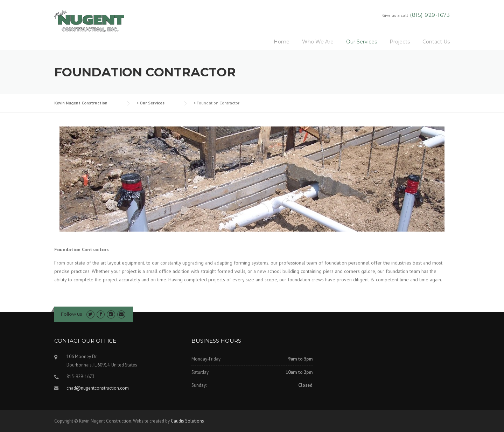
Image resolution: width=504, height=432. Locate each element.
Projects (400, 42)
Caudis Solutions (187, 421)
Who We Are (318, 42)
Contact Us (436, 42)
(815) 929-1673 (430, 15)
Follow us (71, 314)
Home (282, 42)
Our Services (362, 42)
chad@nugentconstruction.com (98, 388)
